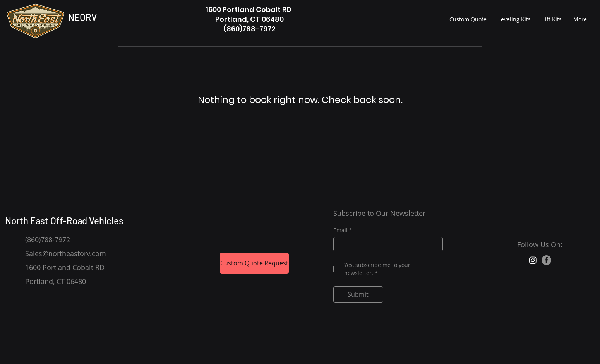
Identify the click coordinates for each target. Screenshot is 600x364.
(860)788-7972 (249, 29)
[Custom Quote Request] (254, 263)
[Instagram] (533, 260)
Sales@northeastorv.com (66, 253)
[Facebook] (546, 260)
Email (343, 230)
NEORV (82, 17)
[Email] (386, 244)
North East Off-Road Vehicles (65, 221)
